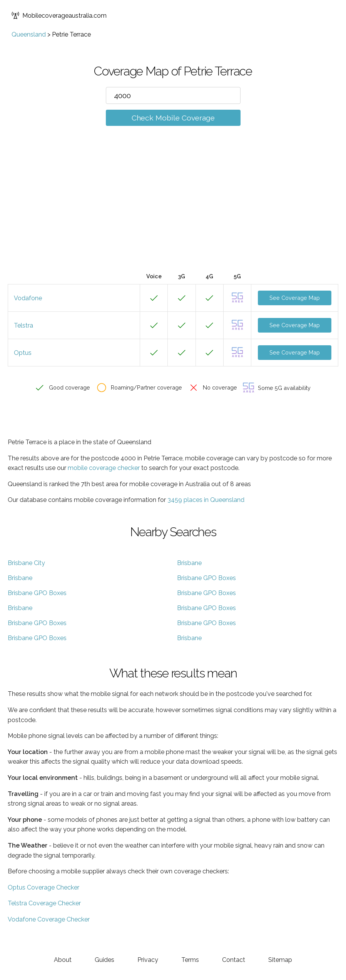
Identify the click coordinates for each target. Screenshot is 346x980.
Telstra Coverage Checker (44, 903)
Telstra (23, 325)
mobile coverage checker (104, 468)
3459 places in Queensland (206, 500)
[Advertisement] (173, 211)
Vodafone (28, 298)
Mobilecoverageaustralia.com (59, 15)
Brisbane (189, 563)
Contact (234, 960)
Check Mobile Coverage (173, 118)
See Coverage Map (295, 298)
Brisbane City (26, 563)
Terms (190, 960)
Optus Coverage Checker (43, 887)
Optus (23, 353)
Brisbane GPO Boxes (206, 578)
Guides (104, 960)
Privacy (148, 960)
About (63, 960)
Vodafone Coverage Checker (49, 919)
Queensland (29, 34)
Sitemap (280, 960)
